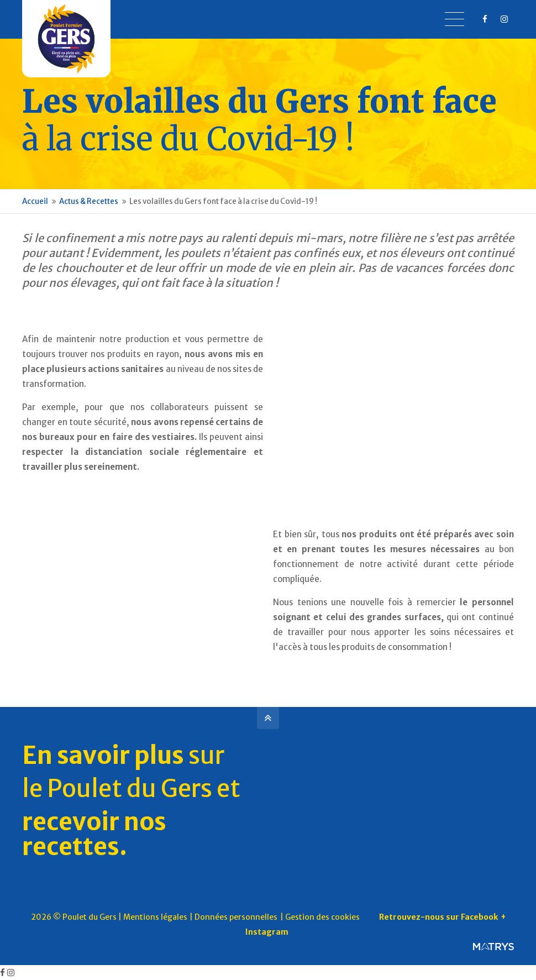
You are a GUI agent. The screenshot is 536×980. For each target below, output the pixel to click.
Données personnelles (236, 917)
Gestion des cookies (322, 917)
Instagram (267, 932)
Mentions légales (155, 917)
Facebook (479, 917)
